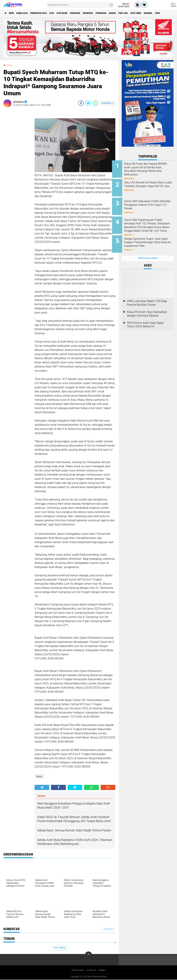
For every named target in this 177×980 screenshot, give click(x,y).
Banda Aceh (28, 13)
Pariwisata (111, 13)
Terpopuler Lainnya (148, 251)
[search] (80, 5)
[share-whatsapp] (95, 103)
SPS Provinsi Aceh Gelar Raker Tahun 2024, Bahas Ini (145, 317)
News (14, 13)
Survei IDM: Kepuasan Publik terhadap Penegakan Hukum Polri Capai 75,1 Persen (151, 202)
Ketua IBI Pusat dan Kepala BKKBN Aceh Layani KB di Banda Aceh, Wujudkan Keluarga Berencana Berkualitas (150, 171)
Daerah (142, 13)
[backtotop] (88, 955)
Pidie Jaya (155, 13)
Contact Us (92, 970)
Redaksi (104, 970)
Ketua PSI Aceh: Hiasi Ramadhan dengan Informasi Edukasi (147, 306)
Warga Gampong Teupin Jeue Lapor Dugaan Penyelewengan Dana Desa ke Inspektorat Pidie (152, 239)
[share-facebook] (81, 103)
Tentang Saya (76, 970)
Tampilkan (109, 929)
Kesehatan (94, 13)
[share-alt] (42, 787)
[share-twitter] (88, 103)
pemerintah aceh (48, 13)
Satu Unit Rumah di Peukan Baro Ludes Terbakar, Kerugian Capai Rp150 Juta (152, 185)
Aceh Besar (78, 13)
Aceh (65, 13)
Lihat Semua (59, 948)
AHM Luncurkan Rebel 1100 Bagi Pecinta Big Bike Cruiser (147, 295)
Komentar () (108, 103)
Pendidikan (127, 13)
